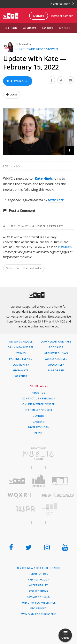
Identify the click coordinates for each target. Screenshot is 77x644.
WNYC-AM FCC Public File (39, 614)
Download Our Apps (56, 342)
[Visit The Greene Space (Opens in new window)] (58, 509)
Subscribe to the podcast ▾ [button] (24, 268)
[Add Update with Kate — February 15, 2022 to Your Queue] (12, 95)
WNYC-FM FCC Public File (39, 603)
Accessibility (39, 585)
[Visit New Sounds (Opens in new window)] (58, 495)
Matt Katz (56, 200)
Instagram (65, 247)
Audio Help (56, 365)
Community (21, 365)
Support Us (56, 371)
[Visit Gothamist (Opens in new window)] (38, 481)
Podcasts (56, 347)
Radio (14, 28)
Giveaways (21, 371)
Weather (21, 376)
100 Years (64, 28)
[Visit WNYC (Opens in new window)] (17, 481)
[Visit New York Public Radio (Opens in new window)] (38, 454)
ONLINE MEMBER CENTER (39, 404)
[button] (69, 150)
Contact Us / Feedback (38, 399)
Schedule (48, 28)
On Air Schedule (21, 342)
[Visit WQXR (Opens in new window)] (19, 495)
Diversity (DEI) (38, 427)
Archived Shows (56, 353)
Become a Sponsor (38, 410)
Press (38, 433)
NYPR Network (62, 4)
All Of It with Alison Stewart (37, 49)
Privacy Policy (38, 580)
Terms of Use (38, 574)
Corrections (39, 591)
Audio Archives (56, 359)
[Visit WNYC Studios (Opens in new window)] (60, 481)
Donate (39, 16)
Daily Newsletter (21, 347)
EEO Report (39, 609)
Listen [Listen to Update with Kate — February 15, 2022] (17, 81)
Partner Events (21, 359)
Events (21, 353)
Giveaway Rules (39, 597)
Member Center (62, 16)
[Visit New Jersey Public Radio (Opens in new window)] (19, 509)
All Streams (30, 28)
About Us (38, 393)
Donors (39, 416)
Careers (38, 422)
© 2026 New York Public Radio (39, 568)
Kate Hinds (44, 178)
